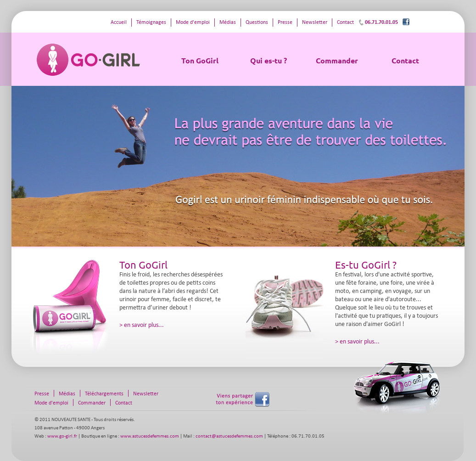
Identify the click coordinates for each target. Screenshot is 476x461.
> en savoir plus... (142, 325)
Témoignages (151, 22)
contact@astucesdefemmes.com (229, 436)
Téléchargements (104, 394)
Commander (337, 60)
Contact (405, 60)
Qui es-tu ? (269, 60)
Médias (228, 22)
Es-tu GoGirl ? (366, 264)
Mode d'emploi (193, 22)
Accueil (119, 22)
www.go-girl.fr (62, 436)
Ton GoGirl (200, 60)
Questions (257, 22)
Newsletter (315, 22)
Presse (285, 22)
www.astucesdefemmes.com (150, 436)
